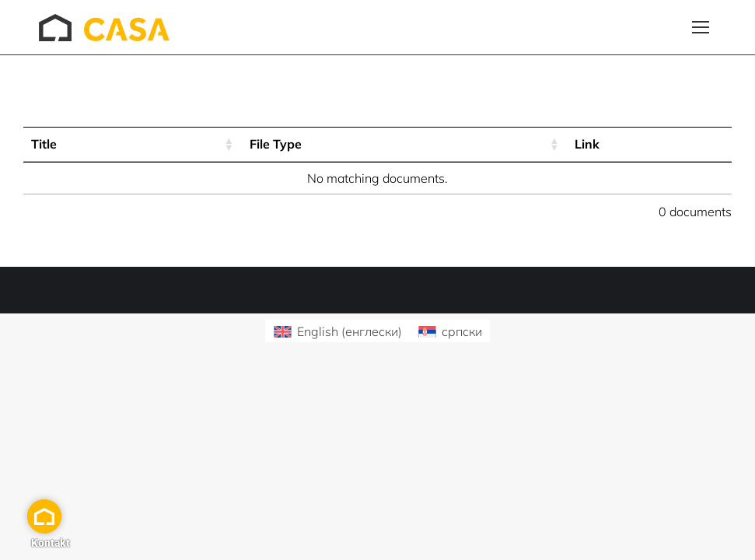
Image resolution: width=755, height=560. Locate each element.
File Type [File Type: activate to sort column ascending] (276, 144)
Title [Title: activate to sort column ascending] (44, 144)
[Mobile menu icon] (701, 27)
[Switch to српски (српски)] (450, 331)
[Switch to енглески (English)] (337, 331)
